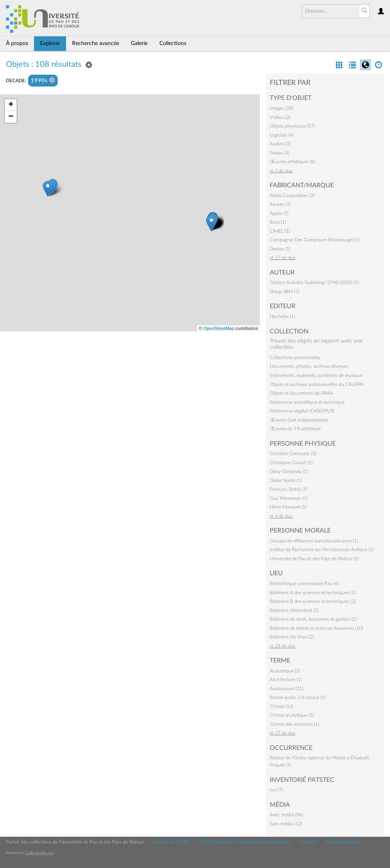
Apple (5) (279, 213)
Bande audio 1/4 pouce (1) (298, 697)
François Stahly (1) (289, 489)
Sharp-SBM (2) (285, 292)
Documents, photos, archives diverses (309, 366)
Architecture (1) (286, 680)
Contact (309, 842)
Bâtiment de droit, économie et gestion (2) (313, 619)
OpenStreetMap (219, 328)
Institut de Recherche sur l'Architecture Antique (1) (322, 550)
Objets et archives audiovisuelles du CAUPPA (317, 384)
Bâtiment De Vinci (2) (292, 637)
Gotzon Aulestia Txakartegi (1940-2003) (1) (314, 282)
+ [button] (11, 105)
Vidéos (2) (280, 117)
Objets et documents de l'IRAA (301, 393)
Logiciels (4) (282, 135)
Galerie (139, 43)
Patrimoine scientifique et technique (307, 402)
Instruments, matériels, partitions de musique (316, 375)
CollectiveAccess (40, 853)
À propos (17, 43)
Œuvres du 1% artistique (295, 429)
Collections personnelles (295, 358)
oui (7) (276, 790)
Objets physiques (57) (292, 126)
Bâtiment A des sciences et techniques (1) (313, 593)
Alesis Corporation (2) (292, 196)
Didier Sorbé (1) (286, 480)
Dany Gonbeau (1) (289, 471)
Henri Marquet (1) (288, 507)
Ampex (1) (280, 204)
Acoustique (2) (285, 671)
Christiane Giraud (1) (291, 463)
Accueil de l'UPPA (171, 842)
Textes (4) (279, 153)
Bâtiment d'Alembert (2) (294, 610)
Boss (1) (278, 222)
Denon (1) (280, 249)
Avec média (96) (286, 815)
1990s (43, 80)
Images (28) (281, 108)
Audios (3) (280, 144)
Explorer (50, 43)
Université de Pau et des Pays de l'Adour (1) (314, 559)
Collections (173, 43)
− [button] (11, 117)
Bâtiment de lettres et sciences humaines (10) (316, 628)
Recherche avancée (96, 43)
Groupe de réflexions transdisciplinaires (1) (314, 541)
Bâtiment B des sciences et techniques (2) (313, 601)
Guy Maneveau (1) (289, 498)
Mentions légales (343, 842)
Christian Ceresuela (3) (293, 454)
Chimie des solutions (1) (294, 724)
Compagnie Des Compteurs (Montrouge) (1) (315, 240)
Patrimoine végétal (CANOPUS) (302, 411)
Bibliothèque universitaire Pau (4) (304, 584)
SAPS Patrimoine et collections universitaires (245, 842)
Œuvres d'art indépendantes (299, 420)
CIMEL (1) (280, 231)
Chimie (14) (282, 706)
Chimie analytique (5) (292, 715)
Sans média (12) (286, 824)
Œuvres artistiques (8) (292, 162)
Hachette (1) (282, 316)
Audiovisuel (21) (287, 689)
